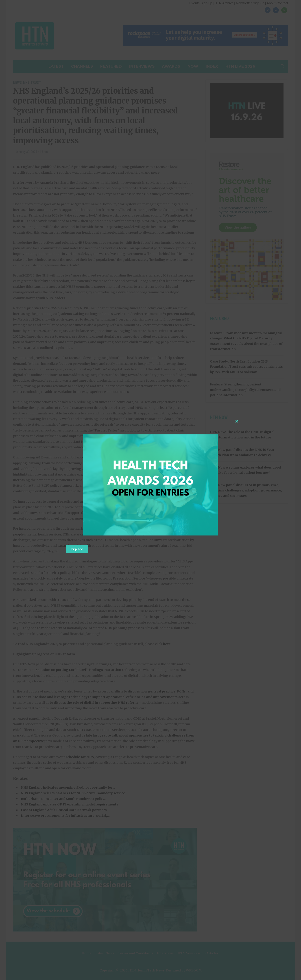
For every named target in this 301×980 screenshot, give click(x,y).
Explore (77, 549)
